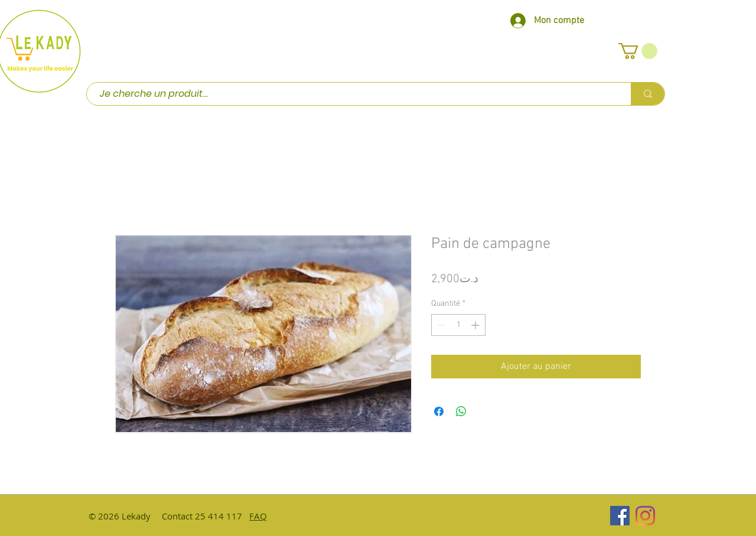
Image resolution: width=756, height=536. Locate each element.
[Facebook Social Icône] (620, 516)
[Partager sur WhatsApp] (461, 411)
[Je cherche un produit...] (353, 94)
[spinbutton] (458, 325)
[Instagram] (645, 516)
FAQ (258, 516)
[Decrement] (440, 325)
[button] (638, 51)
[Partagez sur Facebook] (439, 411)
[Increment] (476, 325)
